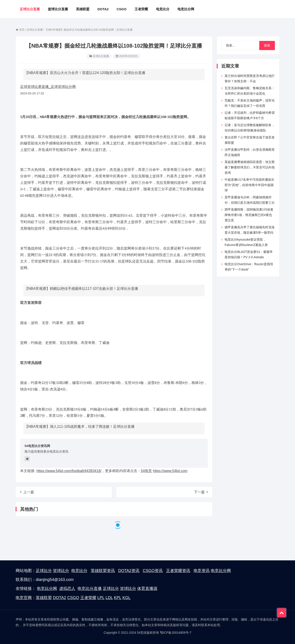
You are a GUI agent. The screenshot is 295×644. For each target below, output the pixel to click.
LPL (101, 598)
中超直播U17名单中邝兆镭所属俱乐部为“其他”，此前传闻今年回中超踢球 (249, 185)
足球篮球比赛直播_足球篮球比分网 (48, 87)
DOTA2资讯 (129, 571)
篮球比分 (61, 571)
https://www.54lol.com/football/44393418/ (69, 471)
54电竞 (146, 471)
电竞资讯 (202, 571)
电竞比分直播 (90, 589)
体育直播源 (147, 589)
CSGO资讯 (153, 571)
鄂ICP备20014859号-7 (176, 633)
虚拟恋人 (67, 589)
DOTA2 (60, 598)
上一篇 (27, 492)
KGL (126, 598)
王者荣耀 (88, 598)
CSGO (73, 598)
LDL (109, 598)
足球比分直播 (101, 56)
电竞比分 (79, 571)
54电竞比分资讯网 (37, 446)
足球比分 (44, 571)
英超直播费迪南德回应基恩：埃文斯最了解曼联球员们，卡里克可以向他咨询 (250, 167)
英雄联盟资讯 (103, 571)
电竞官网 (24, 598)
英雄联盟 (44, 598)
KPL (118, 598)
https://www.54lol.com (170, 471)
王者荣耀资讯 (178, 571)
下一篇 (201, 492)
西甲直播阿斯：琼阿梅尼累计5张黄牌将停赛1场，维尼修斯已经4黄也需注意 (249, 215)
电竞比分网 (221, 571)
